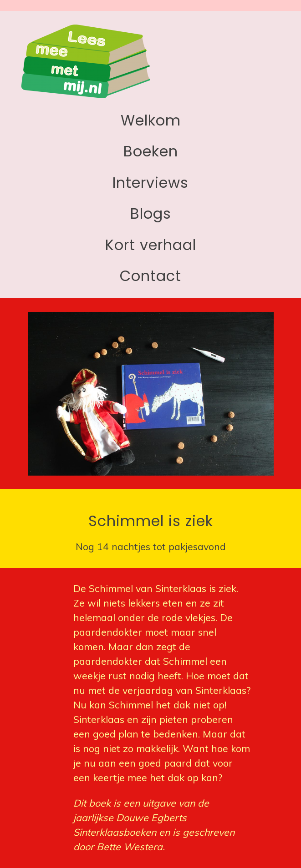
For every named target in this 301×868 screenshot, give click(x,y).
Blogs (151, 213)
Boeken (151, 151)
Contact (150, 276)
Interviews (150, 183)
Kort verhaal (151, 245)
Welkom (151, 120)
